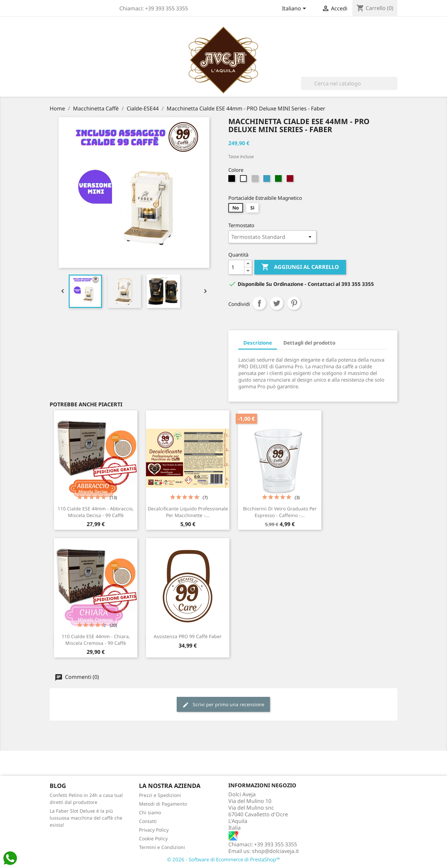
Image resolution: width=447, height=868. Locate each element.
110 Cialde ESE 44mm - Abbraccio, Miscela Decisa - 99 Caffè (96, 512)
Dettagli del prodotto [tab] (309, 343)
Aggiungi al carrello (300, 267)
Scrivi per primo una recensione (223, 705)
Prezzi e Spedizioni (160, 795)
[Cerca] (349, 83)
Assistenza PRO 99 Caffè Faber (188, 636)
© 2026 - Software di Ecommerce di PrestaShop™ (223, 859)
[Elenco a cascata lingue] (295, 9)
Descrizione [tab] (258, 343)
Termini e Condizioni (162, 847)
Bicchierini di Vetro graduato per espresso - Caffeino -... (280, 512)
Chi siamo (150, 812)
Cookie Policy (153, 838)
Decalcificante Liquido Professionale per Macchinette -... (188, 512)
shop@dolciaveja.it (275, 851)
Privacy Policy (154, 830)
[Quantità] (236, 267)
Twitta (277, 303)
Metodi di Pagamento (163, 804)
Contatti (148, 821)
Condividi (259, 303)
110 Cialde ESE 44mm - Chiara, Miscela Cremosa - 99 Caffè (96, 640)
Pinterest (294, 303)
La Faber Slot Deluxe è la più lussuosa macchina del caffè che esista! (86, 818)
